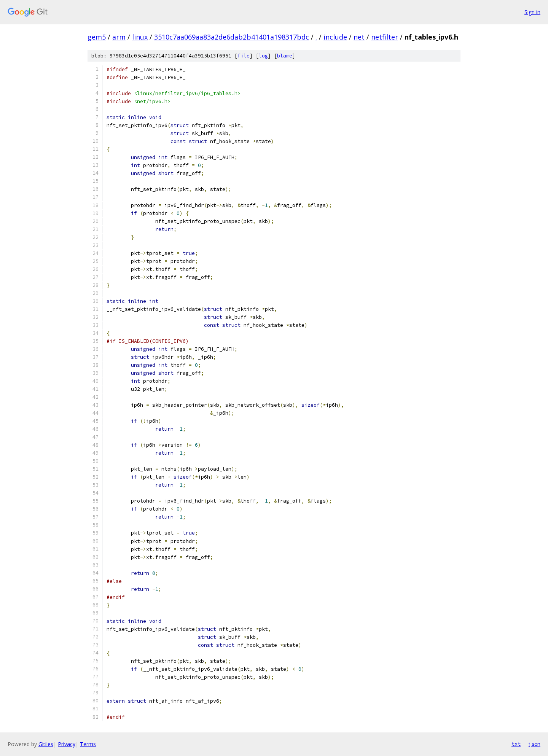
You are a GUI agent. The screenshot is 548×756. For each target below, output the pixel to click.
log (263, 56)
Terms (88, 744)
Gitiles (46, 744)
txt (516, 744)
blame (285, 56)
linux (140, 37)
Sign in (532, 12)
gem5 (97, 37)
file (244, 56)
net (359, 37)
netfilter (385, 37)
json (534, 744)
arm (119, 37)
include (335, 37)
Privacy (67, 744)
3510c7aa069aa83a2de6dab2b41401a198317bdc (232, 37)
